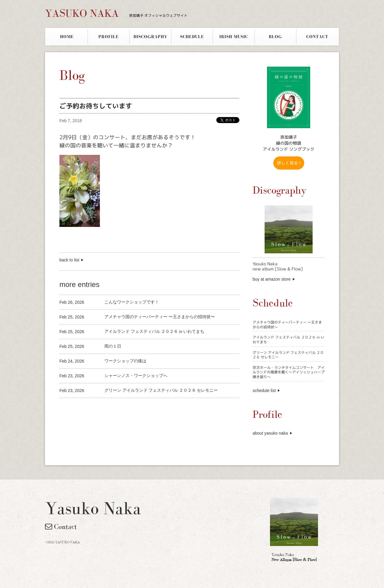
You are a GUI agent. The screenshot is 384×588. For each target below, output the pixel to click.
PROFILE (109, 37)
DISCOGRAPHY (150, 37)
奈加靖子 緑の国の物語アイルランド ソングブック (289, 143)
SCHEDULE (192, 37)
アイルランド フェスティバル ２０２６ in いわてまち (288, 340)
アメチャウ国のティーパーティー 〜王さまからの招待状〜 (287, 325)
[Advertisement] (130, 408)
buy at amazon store (272, 279)
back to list (69, 260)
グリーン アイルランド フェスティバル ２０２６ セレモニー (288, 355)
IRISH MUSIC (234, 37)
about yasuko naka (270, 433)
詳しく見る (289, 163)
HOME (67, 37)
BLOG (275, 37)
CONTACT (317, 37)
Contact (61, 526)
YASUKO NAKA (116, 13)
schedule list (264, 390)
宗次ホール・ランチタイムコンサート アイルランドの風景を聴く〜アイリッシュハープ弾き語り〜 (289, 372)
